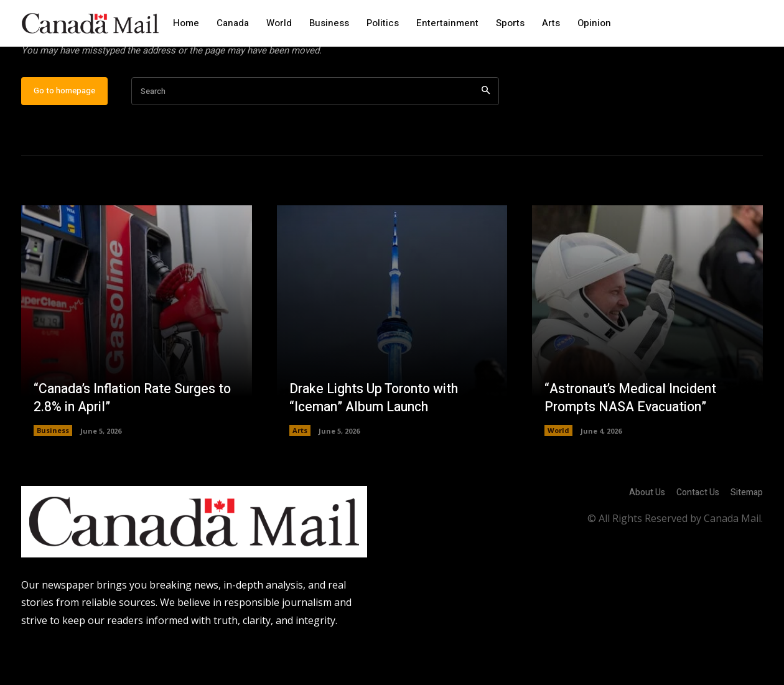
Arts (300, 470)
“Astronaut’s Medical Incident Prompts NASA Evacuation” (634, 438)
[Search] (486, 131)
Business (53, 470)
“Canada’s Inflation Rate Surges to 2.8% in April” (129, 438)
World (558, 470)
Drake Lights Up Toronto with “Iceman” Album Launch (377, 438)
